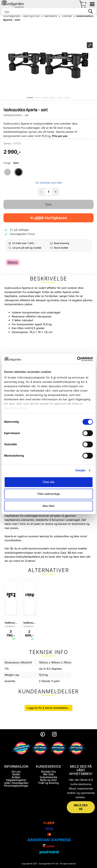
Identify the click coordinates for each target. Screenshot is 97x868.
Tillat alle (49, 482)
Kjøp (48, 204)
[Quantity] (49, 192)
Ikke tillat (49, 506)
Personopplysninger (16, 786)
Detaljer (81, 470)
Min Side (49, 774)
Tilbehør (67, 16)
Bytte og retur (49, 780)
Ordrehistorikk (48, 777)
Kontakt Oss (48, 772)
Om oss (16, 772)
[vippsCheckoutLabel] (48, 218)
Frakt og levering (48, 783)
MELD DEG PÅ (81, 807)
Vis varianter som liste (49, 183)
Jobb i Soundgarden (16, 783)
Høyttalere (50, 16)
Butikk (16, 774)
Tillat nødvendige (48, 494)
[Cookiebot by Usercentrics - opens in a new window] (77, 359)
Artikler (16, 777)
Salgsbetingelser (16, 780)
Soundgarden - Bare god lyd (21, 16)
